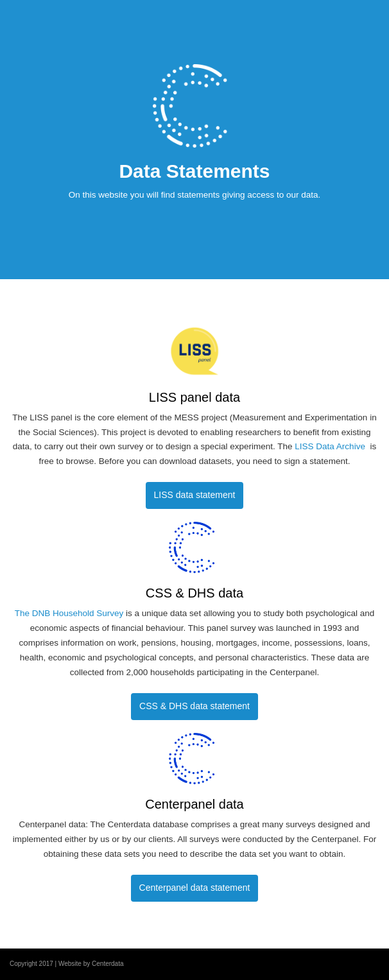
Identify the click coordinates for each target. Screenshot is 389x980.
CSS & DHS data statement (195, 706)
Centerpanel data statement (195, 888)
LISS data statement (195, 495)
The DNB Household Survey (70, 613)
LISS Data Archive (331, 446)
